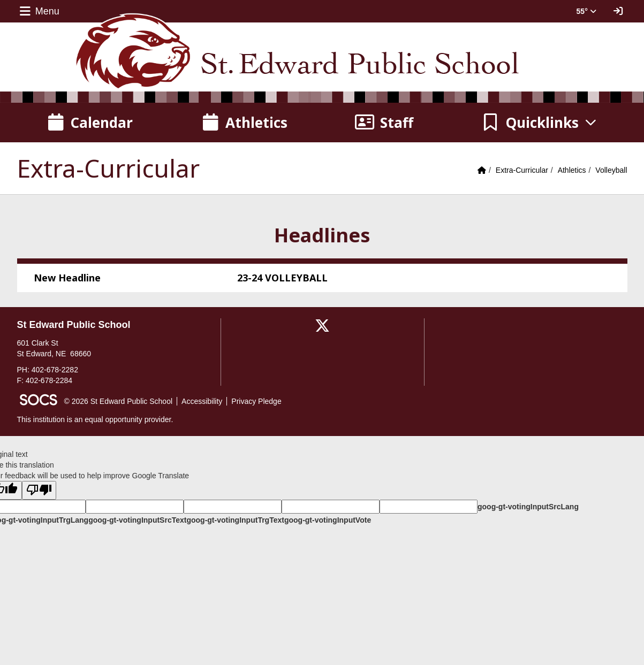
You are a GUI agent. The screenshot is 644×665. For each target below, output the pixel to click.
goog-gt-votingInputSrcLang (528, 507)
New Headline (67, 278)
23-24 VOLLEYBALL (282, 278)
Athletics (572, 170)
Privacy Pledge (256, 401)
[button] (540, 123)
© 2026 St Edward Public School (119, 401)
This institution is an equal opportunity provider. (95, 419)
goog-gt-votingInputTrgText (235, 520)
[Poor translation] (39, 490)
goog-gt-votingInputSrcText (137, 520)
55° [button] (586, 11)
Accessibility (202, 401)
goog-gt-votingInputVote (328, 520)
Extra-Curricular (522, 170)
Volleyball (611, 170)
